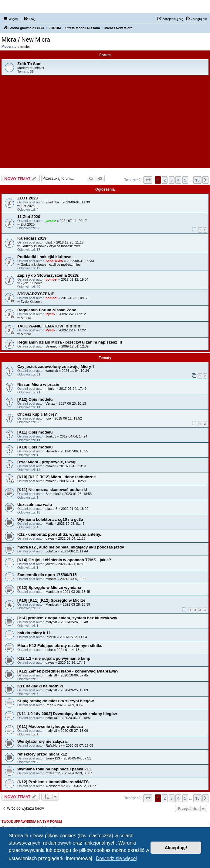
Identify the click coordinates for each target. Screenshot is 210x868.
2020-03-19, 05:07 (79, 773)
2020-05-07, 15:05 (80, 745)
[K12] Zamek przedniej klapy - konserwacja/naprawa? (68, 671)
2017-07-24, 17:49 (73, 389)
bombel (51, 279)
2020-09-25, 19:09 (74, 690)
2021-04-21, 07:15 (72, 564)
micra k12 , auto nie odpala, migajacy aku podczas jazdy (71, 547)
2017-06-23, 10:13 (72, 403)
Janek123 (53, 758)
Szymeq (52, 346)
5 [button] (185, 180)
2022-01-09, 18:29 (75, 509)
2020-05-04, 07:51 (77, 758)
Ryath (50, 314)
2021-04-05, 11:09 (74, 579)
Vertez (50, 403)
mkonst (51, 579)
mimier (25, 47)
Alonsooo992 (55, 786)
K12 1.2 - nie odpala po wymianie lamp (54, 658)
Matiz (49, 524)
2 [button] (165, 180)
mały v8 (51, 622)
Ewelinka (52, 202)
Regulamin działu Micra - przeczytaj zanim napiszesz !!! (70, 342)
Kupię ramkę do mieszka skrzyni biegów (56, 701)
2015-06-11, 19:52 (68, 418)
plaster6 (51, 509)
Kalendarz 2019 (32, 238)
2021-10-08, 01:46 (71, 524)
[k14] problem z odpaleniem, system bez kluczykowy (67, 618)
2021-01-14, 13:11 (70, 650)
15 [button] (197, 180)
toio (48, 418)
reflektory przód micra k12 (42, 754)
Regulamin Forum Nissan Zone (47, 310)
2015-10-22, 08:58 (75, 298)
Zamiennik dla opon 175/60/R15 (47, 575)
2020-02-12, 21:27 (82, 786)
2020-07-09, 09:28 (71, 705)
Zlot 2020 (28, 224)
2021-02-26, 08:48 (74, 622)
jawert (50, 564)
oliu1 (49, 242)
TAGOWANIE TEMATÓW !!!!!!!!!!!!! (49, 326)
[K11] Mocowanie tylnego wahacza (50, 726)
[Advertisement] (105, 121)
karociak (52, 371)
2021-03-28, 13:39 (76, 604)
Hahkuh (51, 451)
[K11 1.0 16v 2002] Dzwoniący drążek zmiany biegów (67, 714)
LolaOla (51, 551)
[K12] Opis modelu (35, 399)
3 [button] (172, 180)
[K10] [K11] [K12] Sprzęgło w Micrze (51, 600)
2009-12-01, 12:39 (75, 346)
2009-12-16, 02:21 (73, 481)
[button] (148, 180)
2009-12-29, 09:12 (72, 314)
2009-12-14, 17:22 (72, 330)
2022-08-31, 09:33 (80, 261)
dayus (50, 538)
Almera (26, 318)
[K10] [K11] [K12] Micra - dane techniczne (57, 477)
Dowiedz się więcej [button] (116, 858)
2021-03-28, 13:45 (76, 592)
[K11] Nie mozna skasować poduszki (52, 490)
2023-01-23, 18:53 (78, 494)
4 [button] (178, 180)
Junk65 (51, 436)
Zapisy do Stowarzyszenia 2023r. (48, 275)
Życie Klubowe (32, 283)
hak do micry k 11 (34, 633)
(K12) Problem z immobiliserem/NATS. (54, 782)
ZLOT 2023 (27, 198)
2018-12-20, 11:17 (70, 242)
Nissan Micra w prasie (38, 384)
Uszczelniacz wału (35, 505)
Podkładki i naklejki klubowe (44, 257)
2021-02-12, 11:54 (73, 637)
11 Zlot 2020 (29, 217)
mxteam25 (53, 773)
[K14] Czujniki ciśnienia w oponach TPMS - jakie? (64, 560)
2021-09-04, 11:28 (72, 538)
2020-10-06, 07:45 (74, 675)
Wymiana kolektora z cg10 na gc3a (50, 519)
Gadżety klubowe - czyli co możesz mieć (51, 246)
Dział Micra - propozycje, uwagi (47, 462)
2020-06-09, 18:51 (78, 718)
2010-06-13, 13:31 (73, 466)
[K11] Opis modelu (35, 432)
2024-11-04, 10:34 (75, 371)
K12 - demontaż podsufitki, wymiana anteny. (59, 534)
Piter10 (51, 637)
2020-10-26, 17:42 (72, 662)
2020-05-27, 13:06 (74, 731)
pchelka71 (53, 718)
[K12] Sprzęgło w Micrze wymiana (49, 588)
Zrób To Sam (29, 64)
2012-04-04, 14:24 (74, 436)
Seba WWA (54, 261)
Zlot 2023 (28, 206)
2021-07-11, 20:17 (73, 221)
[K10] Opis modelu (35, 447)
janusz (51, 221)
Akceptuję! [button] (176, 848)
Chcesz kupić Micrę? (37, 414)
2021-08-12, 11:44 (74, 551)
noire (49, 650)
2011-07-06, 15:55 (74, 451)
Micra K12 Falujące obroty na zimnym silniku (60, 646)
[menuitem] (29, 19)
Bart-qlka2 (53, 494)
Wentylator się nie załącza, (42, 741)
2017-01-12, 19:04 (75, 279)
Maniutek (52, 592)
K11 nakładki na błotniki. (41, 686)
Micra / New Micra (26, 40)
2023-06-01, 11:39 (76, 202)
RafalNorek (54, 745)
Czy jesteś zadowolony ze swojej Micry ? (56, 367)
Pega (49, 705)
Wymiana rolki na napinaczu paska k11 (54, 769)
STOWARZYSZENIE (36, 294)
